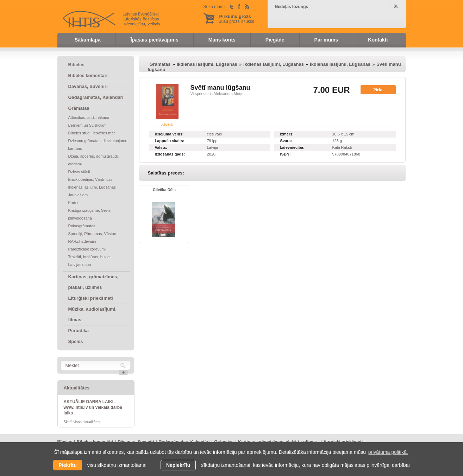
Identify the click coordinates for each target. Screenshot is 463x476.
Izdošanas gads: (170, 154)
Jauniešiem (78, 195)
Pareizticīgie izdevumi (87, 249)
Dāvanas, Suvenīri (88, 86)
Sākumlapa (88, 40)
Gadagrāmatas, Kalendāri (96, 97)
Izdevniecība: (292, 147)
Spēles (76, 341)
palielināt (167, 125)
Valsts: (161, 147)
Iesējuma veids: (169, 134)
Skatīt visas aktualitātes (82, 422)
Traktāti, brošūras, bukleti (90, 257)
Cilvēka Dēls (164, 190)
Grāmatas (79, 108)
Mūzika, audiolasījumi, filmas (92, 314)
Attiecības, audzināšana (89, 118)
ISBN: (286, 154)
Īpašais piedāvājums (155, 40)
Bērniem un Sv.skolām (87, 125)
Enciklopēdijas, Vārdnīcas (90, 179)
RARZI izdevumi (82, 241)
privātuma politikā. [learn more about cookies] (388, 452)
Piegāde (275, 40)
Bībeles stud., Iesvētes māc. (93, 133)
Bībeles (76, 65)
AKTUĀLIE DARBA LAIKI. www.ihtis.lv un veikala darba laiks (93, 407)
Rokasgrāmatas (82, 226)
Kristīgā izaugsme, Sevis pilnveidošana (89, 214)
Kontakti (378, 40)
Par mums (326, 40)
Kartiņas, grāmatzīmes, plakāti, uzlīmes (93, 282)
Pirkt (378, 90)
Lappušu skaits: (170, 141)
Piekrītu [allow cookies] (67, 465)
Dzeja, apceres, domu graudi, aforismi (94, 160)
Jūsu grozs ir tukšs (237, 19)
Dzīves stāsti (79, 172)
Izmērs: (287, 134)
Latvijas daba (80, 265)
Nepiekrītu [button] (178, 465)
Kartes (74, 203)
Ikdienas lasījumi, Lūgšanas (92, 187)
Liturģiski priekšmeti (91, 298)
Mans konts (222, 40)
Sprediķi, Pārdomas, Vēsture (93, 234)
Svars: (286, 141)
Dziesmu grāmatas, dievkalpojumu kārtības (98, 145)
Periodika (79, 331)
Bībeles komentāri (88, 75)
